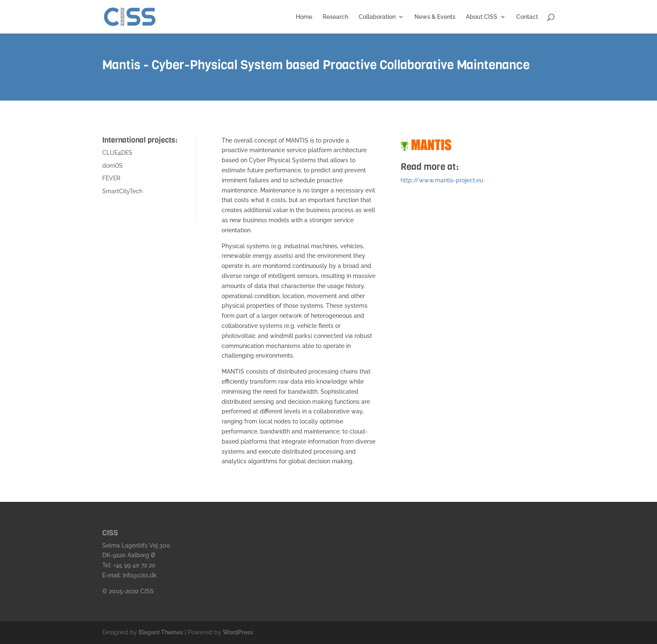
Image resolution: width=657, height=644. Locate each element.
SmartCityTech (122, 191)
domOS (113, 166)
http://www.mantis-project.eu (442, 180)
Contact (527, 17)
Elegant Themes (161, 632)
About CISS (482, 17)
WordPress (238, 632)
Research (335, 17)
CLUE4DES (117, 153)
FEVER (111, 178)
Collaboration (377, 17)
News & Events (435, 17)
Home (304, 17)
